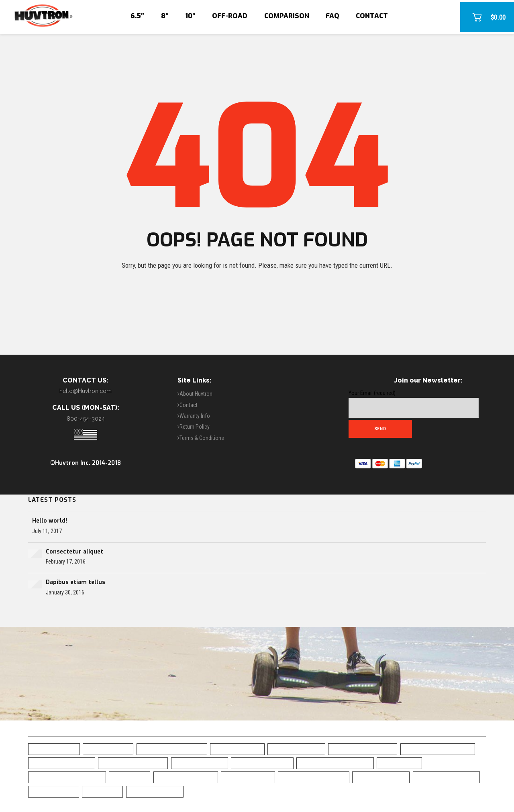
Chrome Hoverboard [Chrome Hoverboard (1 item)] (262, 763)
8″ (165, 16)
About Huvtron (196, 394)
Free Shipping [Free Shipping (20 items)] (399, 763)
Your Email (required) (414, 404)
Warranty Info (195, 416)
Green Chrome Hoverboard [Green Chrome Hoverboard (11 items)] (67, 777)
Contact (372, 16)
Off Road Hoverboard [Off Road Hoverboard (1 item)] (186, 777)
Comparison (287, 16)
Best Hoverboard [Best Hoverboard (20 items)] (237, 749)
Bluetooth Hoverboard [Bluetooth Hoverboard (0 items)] (133, 763)
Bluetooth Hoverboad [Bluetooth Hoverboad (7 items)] (62, 763)
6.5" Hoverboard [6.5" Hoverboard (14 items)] (54, 749)
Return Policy (195, 427)
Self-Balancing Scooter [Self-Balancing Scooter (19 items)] (314, 777)
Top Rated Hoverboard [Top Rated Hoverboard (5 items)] (446, 777)
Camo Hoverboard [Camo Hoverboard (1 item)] (200, 763)
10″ (190, 16)
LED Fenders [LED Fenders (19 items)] (130, 777)
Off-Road (230, 16)
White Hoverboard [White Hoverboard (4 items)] (155, 791)
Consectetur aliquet (74, 552)
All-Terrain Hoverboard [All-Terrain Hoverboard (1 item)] (172, 749)
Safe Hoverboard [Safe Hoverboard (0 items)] (248, 777)
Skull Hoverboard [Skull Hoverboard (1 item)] (381, 777)
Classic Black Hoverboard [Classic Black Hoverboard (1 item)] (335, 763)
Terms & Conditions (202, 438)
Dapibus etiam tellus (75, 582)
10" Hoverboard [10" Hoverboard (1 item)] (108, 749)
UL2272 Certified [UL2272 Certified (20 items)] (54, 791)
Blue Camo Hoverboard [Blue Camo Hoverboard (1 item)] (363, 749)
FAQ (332, 16)
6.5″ (137, 16)
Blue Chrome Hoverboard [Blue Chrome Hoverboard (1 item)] (438, 749)
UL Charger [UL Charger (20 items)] (102, 791)
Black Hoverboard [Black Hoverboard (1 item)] (296, 749)
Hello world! (50, 521)
